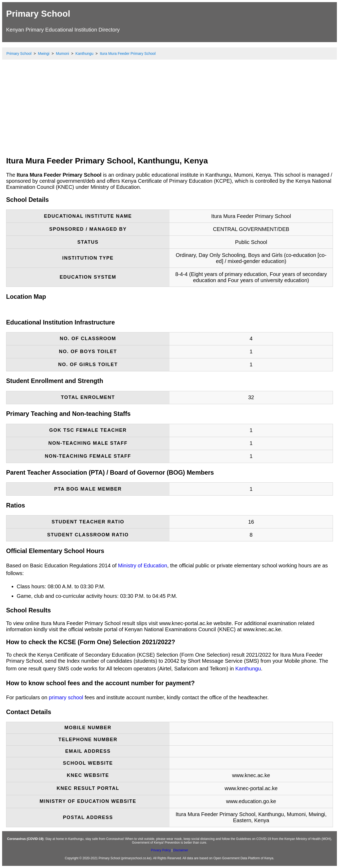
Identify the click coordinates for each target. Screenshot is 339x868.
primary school (66, 697)
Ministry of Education (143, 566)
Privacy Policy (161, 850)
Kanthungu (248, 669)
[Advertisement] (169, 113)
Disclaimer (181, 850)
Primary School (38, 14)
